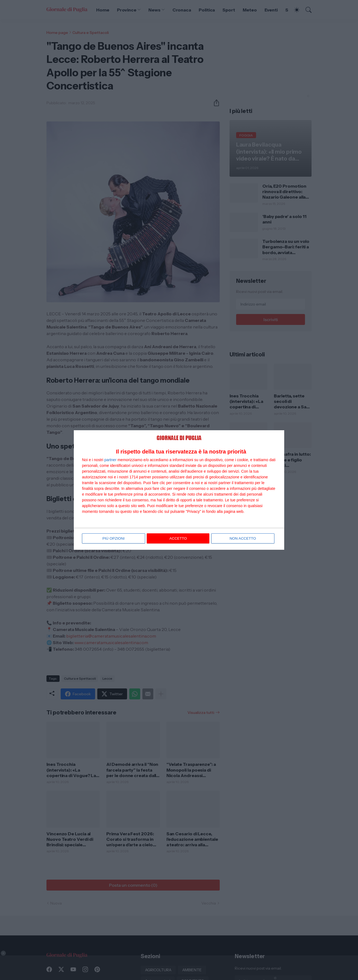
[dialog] (179, 490)
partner (110, 460)
